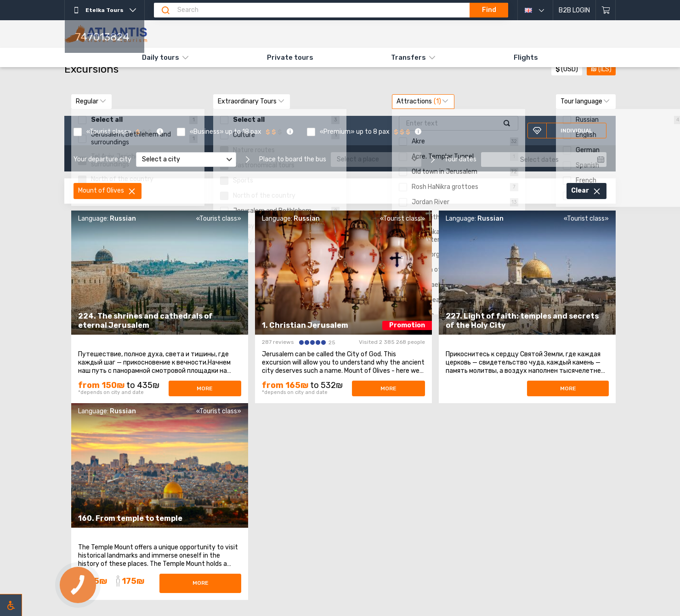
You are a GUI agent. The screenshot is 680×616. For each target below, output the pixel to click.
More (205, 388)
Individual (562, 131)
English (541, 10)
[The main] (106, 34)
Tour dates (460, 160)
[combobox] (186, 160)
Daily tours (161, 57)
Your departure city (102, 160)
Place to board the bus (293, 160)
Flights (526, 57)
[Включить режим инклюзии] (11, 605)
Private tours (290, 57)
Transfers (408, 57)
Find (489, 10)
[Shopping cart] (606, 10)
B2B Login (574, 10)
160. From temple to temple (130, 518)
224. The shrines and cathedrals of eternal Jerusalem (145, 321)
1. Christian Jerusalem (305, 325)
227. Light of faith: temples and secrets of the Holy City (522, 321)
